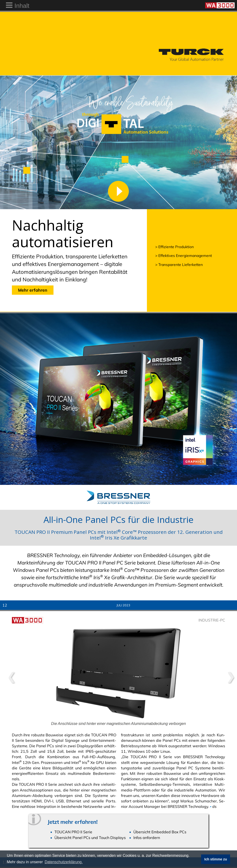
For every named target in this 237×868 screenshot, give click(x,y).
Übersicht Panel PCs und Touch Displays (90, 838)
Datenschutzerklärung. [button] (64, 862)
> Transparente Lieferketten (179, 265)
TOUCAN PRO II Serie (73, 832)
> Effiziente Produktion (174, 247)
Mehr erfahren (33, 290)
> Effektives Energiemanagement (184, 256)
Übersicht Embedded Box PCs (160, 832)
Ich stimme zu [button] (216, 859)
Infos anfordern (147, 838)
